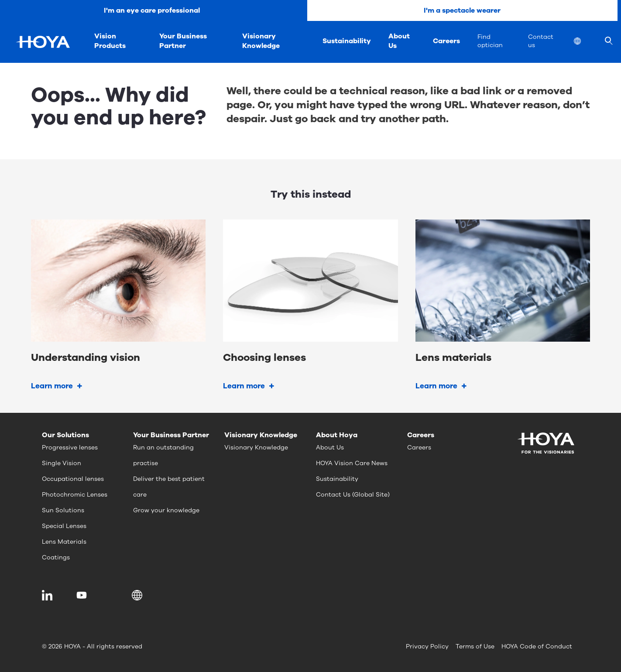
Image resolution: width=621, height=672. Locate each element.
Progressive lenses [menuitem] (70, 447)
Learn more (52, 386)
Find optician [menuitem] (490, 41)
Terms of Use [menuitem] (475, 646)
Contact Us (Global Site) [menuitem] (353, 495)
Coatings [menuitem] (56, 557)
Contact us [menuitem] (541, 41)
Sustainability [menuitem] (347, 41)
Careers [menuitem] (446, 41)
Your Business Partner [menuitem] (183, 41)
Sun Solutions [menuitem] (63, 510)
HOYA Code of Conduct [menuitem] (537, 646)
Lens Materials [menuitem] (64, 542)
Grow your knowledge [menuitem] (166, 510)
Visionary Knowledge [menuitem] (261, 41)
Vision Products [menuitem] (110, 41)
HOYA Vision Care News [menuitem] (352, 463)
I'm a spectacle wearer (462, 10)
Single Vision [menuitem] (62, 463)
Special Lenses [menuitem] (64, 526)
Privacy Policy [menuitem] (427, 646)
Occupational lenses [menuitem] (73, 479)
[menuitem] (584, 42)
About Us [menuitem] (399, 41)
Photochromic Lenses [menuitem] (75, 495)
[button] (139, 595)
